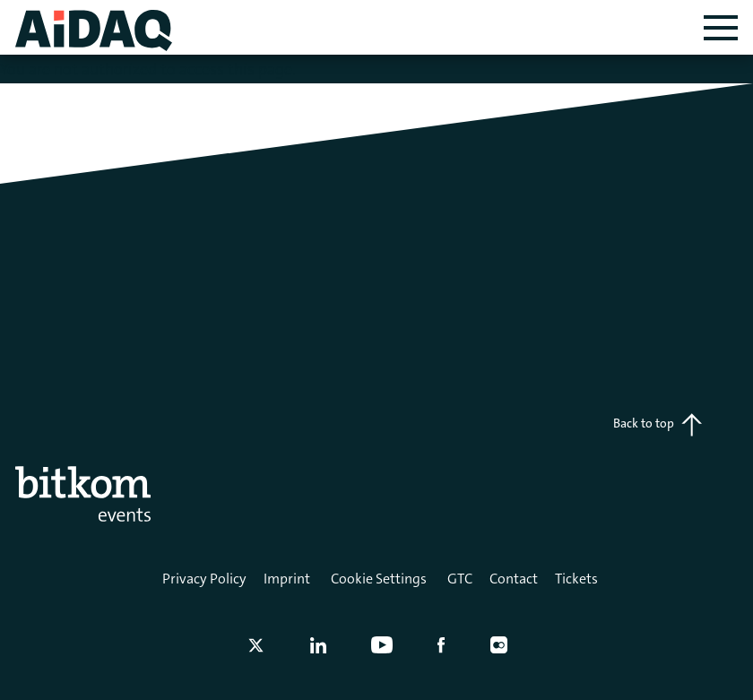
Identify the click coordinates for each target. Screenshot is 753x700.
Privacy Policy (204, 579)
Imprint (287, 579)
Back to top (658, 425)
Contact (514, 579)
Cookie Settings (379, 579)
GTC (460, 579)
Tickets (576, 579)
